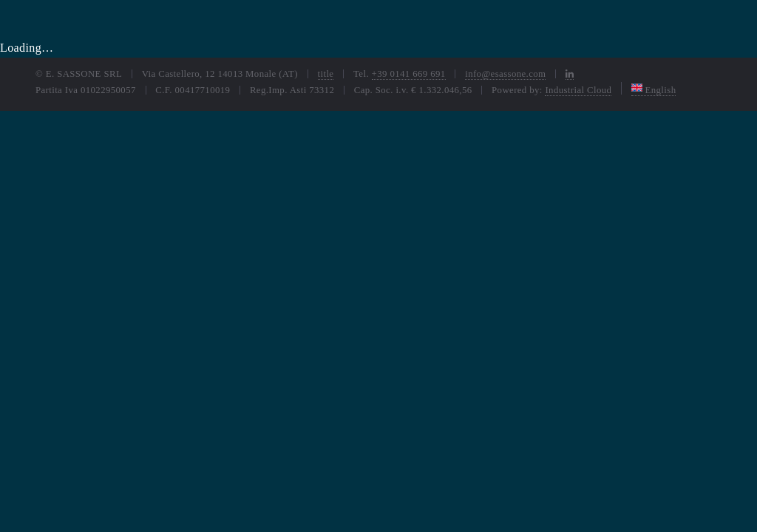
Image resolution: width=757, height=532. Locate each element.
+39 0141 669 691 (409, 74)
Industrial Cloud (578, 90)
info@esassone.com (505, 74)
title (326, 74)
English (654, 90)
